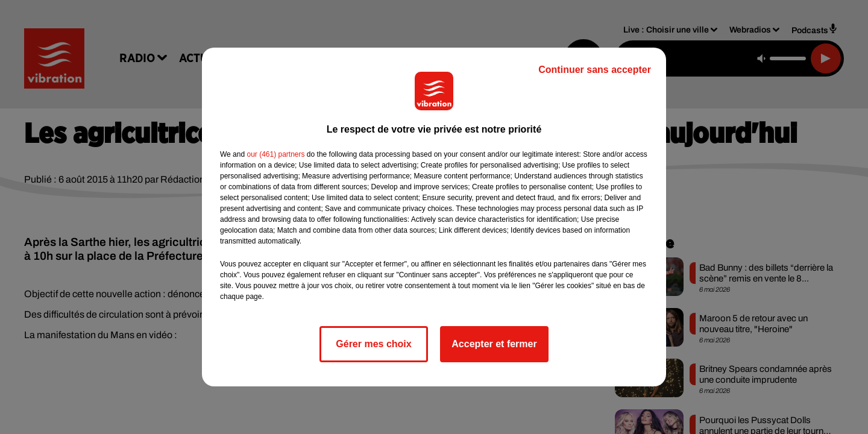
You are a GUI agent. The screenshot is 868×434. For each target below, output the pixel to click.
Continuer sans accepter (595, 70)
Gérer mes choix (373, 344)
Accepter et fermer (494, 344)
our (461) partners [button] (275, 154)
